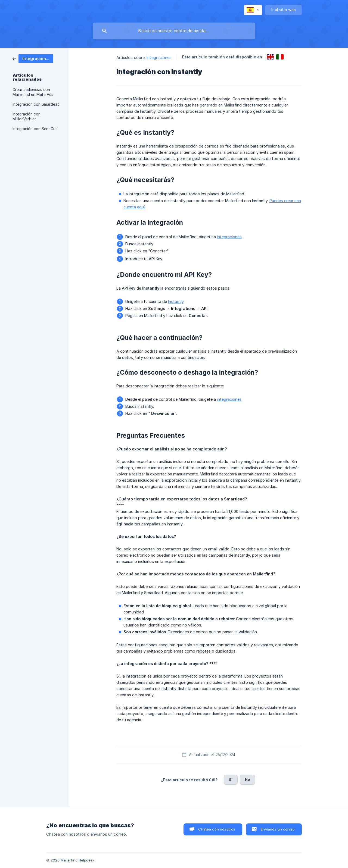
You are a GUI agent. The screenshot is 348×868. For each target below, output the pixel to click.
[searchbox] (174, 31)
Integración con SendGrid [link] (35, 129)
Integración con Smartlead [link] (36, 104)
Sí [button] (231, 779)
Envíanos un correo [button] (278, 829)
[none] (253, 10)
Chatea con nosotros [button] (217, 829)
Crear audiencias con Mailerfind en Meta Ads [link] (33, 92)
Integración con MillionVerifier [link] (27, 117)
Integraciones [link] (159, 57)
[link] (33, 58)
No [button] (247, 779)
